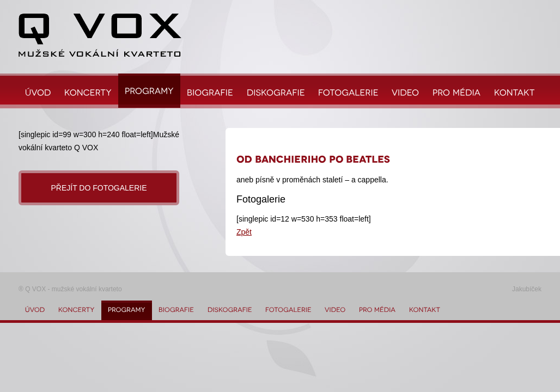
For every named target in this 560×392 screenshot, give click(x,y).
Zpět (244, 232)
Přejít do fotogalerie (99, 188)
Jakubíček (527, 289)
